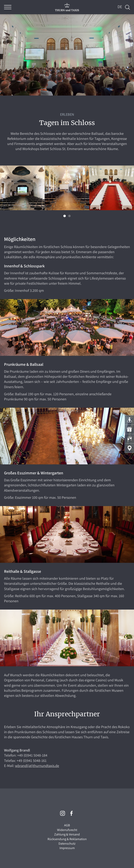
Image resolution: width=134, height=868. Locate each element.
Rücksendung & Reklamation (67, 839)
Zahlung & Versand (67, 834)
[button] (65, 216)
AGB (67, 825)
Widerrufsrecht (67, 830)
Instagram (63, 813)
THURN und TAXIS (67, 7)
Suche (128, 7)
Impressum (67, 848)
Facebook (71, 813)
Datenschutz (67, 843)
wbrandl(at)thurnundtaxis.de (37, 766)
